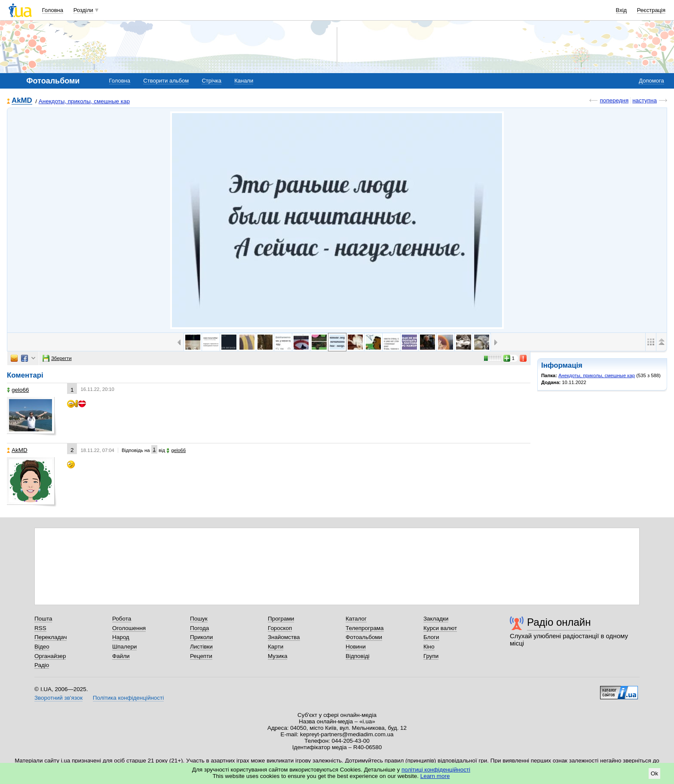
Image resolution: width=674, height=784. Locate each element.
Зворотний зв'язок (58, 698)
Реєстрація (651, 10)
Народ (121, 637)
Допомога (651, 81)
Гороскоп (280, 628)
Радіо (42, 665)
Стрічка (211, 81)
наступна (645, 100)
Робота (122, 619)
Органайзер (50, 656)
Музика (277, 656)
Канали (244, 81)
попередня (614, 100)
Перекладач (51, 637)
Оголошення (129, 628)
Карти (276, 647)
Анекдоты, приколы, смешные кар (84, 101)
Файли (121, 656)
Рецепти (201, 656)
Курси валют (440, 628)
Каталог (356, 619)
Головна (53, 10)
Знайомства (284, 637)
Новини (356, 647)
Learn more (435, 776)
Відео (42, 647)
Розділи (83, 10)
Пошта (43, 619)
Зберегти (57, 358)
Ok (654, 773)
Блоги (431, 637)
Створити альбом (166, 81)
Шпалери (124, 647)
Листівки (201, 647)
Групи (431, 656)
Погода (199, 628)
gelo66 (18, 390)
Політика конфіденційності (128, 698)
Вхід (622, 10)
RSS (40, 628)
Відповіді (358, 656)
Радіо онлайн (559, 622)
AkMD (22, 101)
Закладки (436, 619)
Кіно (429, 647)
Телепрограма (365, 628)
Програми (281, 619)
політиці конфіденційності (436, 770)
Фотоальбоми (364, 637)
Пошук (199, 619)
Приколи (201, 637)
